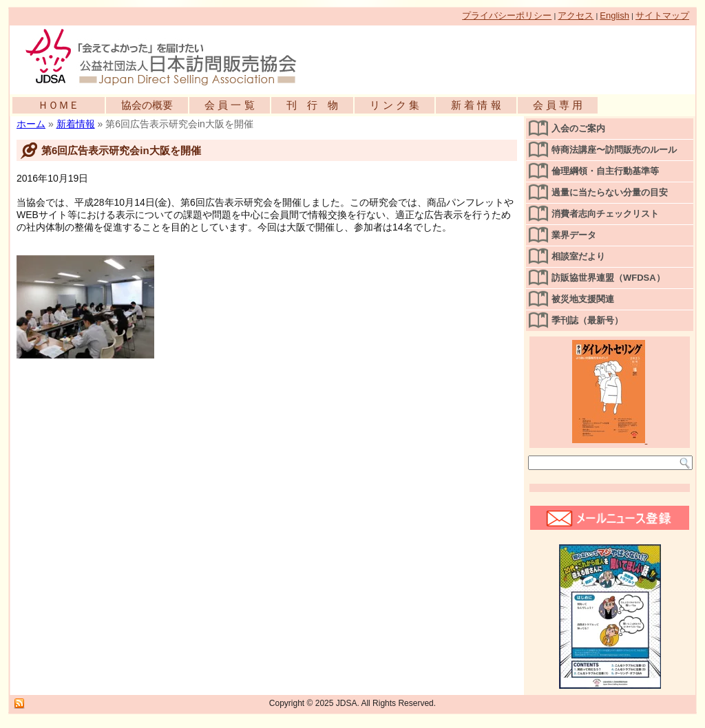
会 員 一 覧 (230, 105)
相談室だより (578, 256)
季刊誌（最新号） (587, 320)
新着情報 (76, 124)
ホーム (31, 124)
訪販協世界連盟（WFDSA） (608, 278)
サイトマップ (662, 15)
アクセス (576, 15)
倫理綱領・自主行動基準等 (605, 171)
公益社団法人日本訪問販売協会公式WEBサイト (168, 56)
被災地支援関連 (583, 299)
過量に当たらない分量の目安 (610, 192)
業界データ (574, 235)
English (614, 15)
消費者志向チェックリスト (605, 214)
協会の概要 (147, 105)
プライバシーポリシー (507, 15)
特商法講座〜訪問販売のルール (614, 150)
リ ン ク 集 (395, 105)
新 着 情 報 (476, 105)
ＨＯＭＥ (59, 105)
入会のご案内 (578, 128)
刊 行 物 (312, 105)
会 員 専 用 (558, 105)
